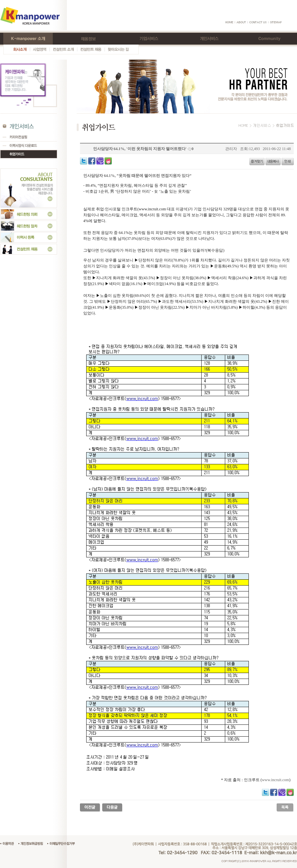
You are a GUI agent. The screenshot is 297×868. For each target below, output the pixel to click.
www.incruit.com (276, 780)
